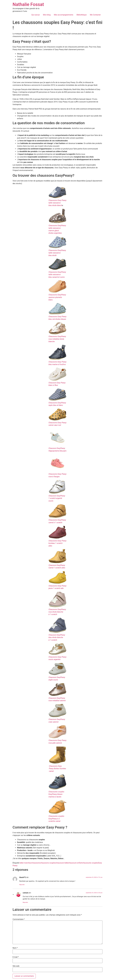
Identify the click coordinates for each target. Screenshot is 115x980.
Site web (16, 966)
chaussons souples (48, 863)
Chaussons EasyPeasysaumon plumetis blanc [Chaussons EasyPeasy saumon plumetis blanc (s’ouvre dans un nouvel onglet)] (57, 297)
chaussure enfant (75, 863)
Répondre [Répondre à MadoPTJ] (22, 885)
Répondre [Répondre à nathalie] (25, 902)
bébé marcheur (26, 863)
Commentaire (19, 919)
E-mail (16, 957)
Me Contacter (95, 15)
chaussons (36, 863)
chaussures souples (90, 863)
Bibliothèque (82, 15)
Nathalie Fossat (28, 4)
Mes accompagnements (64, 15)
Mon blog (47, 15)
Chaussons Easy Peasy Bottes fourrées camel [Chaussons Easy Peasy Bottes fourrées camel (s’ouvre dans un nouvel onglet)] (57, 769)
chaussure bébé (62, 863)
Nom (15, 948)
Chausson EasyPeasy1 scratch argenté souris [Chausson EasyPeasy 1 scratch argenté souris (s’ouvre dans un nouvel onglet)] (57, 498)
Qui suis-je (35, 15)
